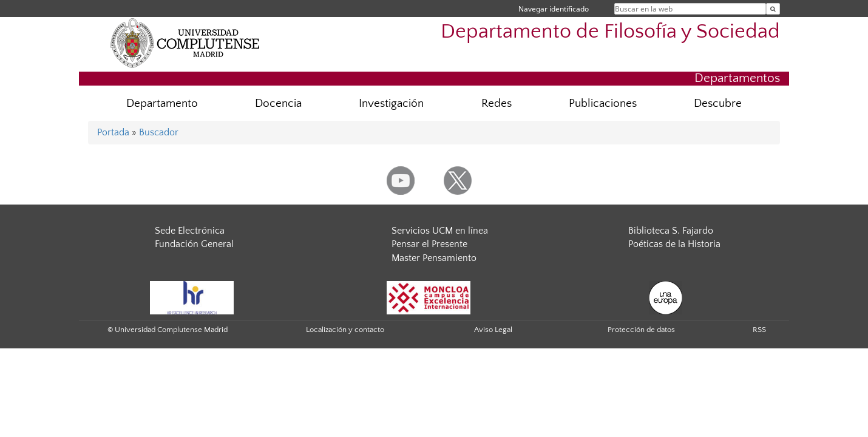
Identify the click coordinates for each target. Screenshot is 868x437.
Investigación (391, 103)
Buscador (159, 132)
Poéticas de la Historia (674, 244)
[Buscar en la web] (773, 9)
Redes (497, 103)
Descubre (718, 103)
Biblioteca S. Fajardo (671, 231)
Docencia (278, 103)
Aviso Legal (493, 330)
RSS (759, 330)
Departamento (162, 103)
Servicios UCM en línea (440, 231)
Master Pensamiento (434, 258)
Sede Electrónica (190, 231)
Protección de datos (641, 330)
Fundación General (194, 244)
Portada (113, 132)
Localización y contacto (345, 330)
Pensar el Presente (429, 244)
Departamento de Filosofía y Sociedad (610, 32)
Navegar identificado (554, 9)
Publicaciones (603, 103)
